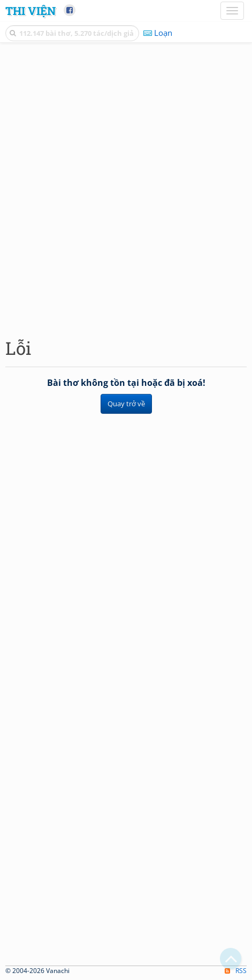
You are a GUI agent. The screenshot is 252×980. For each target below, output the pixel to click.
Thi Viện (30, 11)
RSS (236, 971)
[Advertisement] (126, 188)
